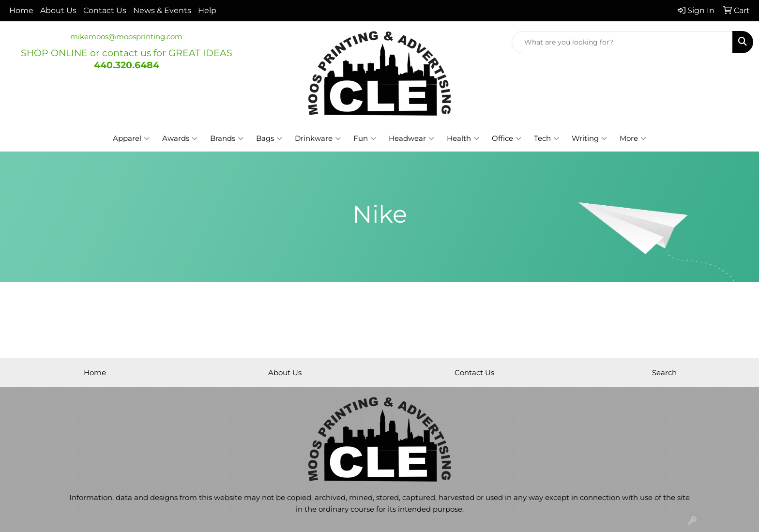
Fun (365, 138)
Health (463, 138)
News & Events (162, 10)
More (633, 138)
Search (664, 373)
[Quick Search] (622, 42)
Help (207, 10)
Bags (269, 138)
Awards (180, 138)
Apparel (131, 138)
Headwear (411, 138)
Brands (227, 138)
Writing (589, 138)
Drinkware (318, 138)
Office (507, 138)
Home (21, 10)
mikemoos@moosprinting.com (126, 37)
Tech (546, 138)
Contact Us (105, 10)
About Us (58, 10)
